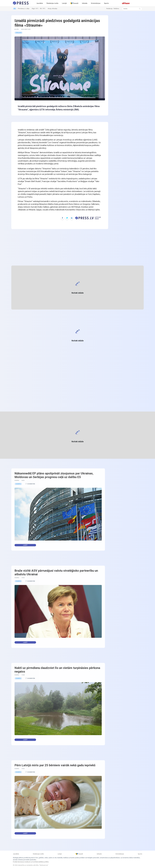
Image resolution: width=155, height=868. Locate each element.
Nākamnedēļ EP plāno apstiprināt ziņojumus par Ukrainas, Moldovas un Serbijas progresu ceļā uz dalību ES (54, 475)
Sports (106, 3)
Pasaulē (74, 3)
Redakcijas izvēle (52, 3)
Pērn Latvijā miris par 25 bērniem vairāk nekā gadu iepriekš (55, 765)
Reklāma (116, 9)
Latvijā (64, 3)
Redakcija (109, 9)
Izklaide (85, 3)
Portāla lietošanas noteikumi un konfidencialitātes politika (31, 862)
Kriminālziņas (96, 3)
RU (15, 9)
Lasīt (25, 545)
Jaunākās (40, 3)
